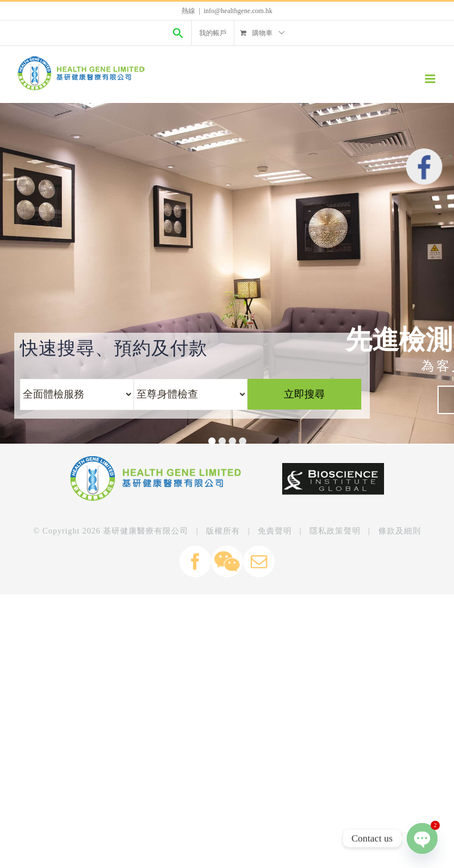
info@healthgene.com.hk (238, 11)
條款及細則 (400, 531)
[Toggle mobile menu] (431, 79)
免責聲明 (275, 531)
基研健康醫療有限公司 (146, 531)
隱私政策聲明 (335, 531)
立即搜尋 (304, 394)
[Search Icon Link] (178, 33)
